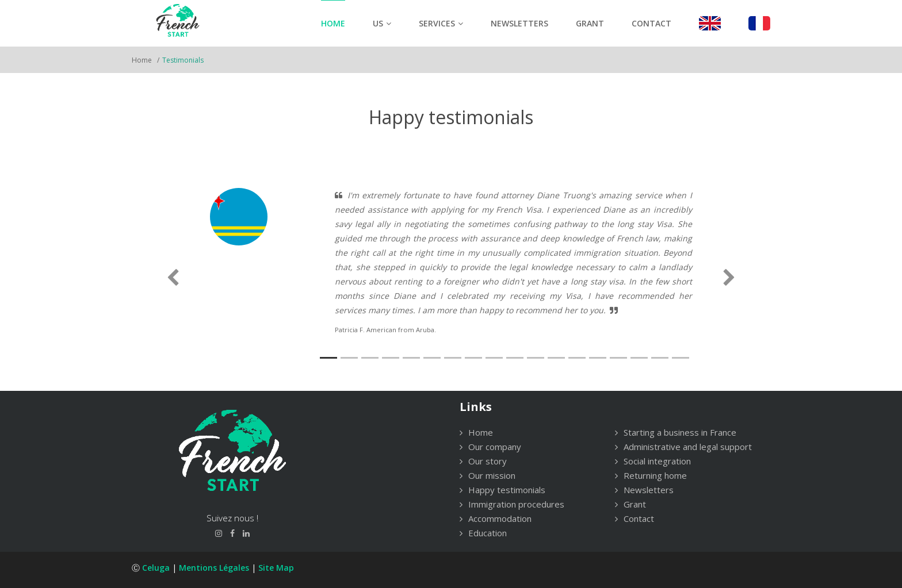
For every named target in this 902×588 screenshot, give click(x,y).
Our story (483, 461)
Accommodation (496, 518)
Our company (490, 447)
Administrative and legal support (683, 447)
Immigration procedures (512, 504)
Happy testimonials (502, 490)
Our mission (488, 475)
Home (333, 23)
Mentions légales (214, 568)
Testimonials (183, 60)
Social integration (653, 461)
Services (441, 23)
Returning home (651, 475)
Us (382, 23)
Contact (651, 23)
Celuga (156, 568)
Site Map (276, 568)
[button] (173, 278)
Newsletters (519, 23)
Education (483, 533)
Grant (590, 23)
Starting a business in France (676, 432)
